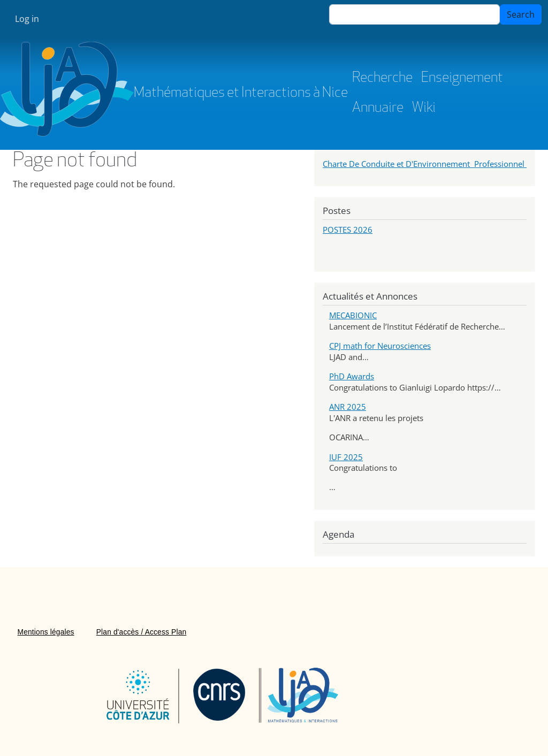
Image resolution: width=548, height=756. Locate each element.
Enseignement (462, 78)
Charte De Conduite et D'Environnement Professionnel (425, 164)
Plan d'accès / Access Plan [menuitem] (142, 632)
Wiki (424, 108)
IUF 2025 (346, 457)
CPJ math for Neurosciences (380, 346)
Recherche (382, 78)
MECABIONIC (353, 315)
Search (521, 14)
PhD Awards (352, 376)
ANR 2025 (348, 407)
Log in (27, 19)
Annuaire (378, 108)
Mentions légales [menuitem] (46, 632)
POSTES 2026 (348, 230)
